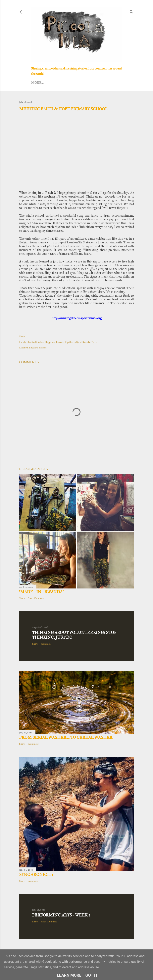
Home (37, 83)
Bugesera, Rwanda (38, 348)
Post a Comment (36, 598)
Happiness (50, 342)
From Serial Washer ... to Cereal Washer (66, 737)
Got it (92, 975)
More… (103, 83)
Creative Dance (80, 83)
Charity (30, 342)
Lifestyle (53, 83)
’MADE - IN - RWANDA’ (41, 592)
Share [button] (22, 337)
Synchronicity (36, 875)
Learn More (69, 975)
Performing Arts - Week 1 (61, 915)
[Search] (131, 11)
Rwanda (60, 342)
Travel (94, 342)
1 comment (46, 644)
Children (39, 342)
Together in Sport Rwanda (77, 342)
